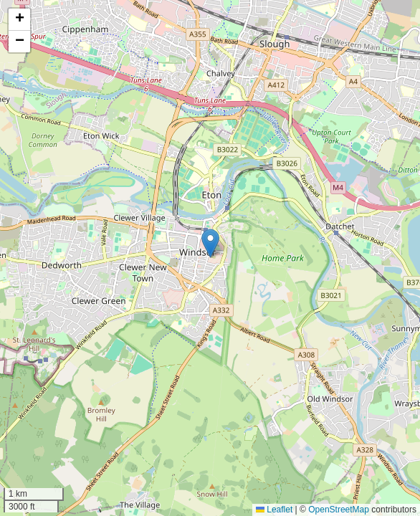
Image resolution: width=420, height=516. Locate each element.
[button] (210, 243)
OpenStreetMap (339, 510)
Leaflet (274, 510)
